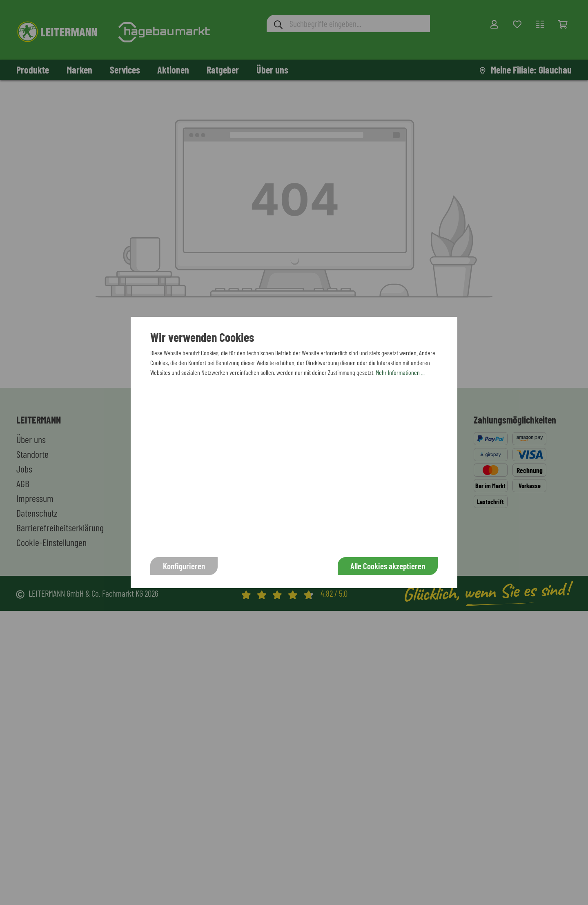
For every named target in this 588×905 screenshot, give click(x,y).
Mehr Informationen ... (400, 372)
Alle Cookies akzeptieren (388, 566)
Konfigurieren (184, 566)
